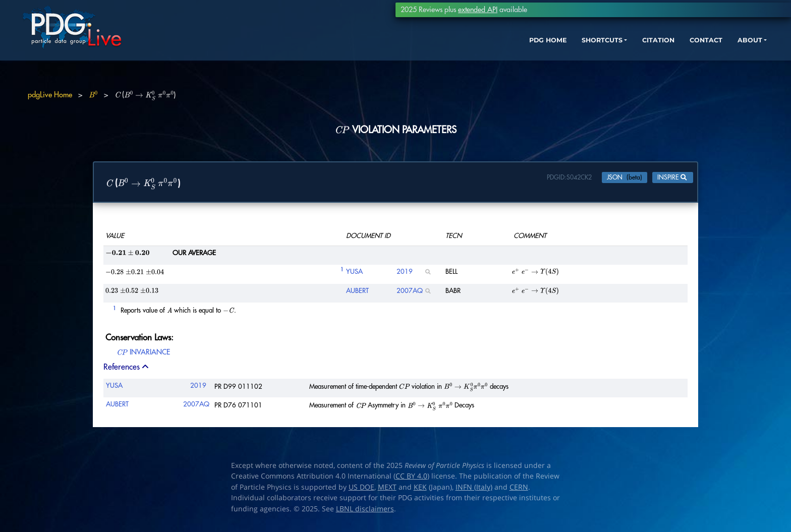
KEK (420, 490)
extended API (478, 10)
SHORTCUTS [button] (548, 54)
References (127, 369)
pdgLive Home (50, 95)
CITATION (612, 54)
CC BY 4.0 (411, 479)
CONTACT (665, 54)
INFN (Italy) (474, 490)
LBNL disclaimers (365, 511)
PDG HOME (486, 54)
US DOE (361, 490)
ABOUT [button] (713, 54)
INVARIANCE (143, 357)
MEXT (387, 490)
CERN (519, 490)
